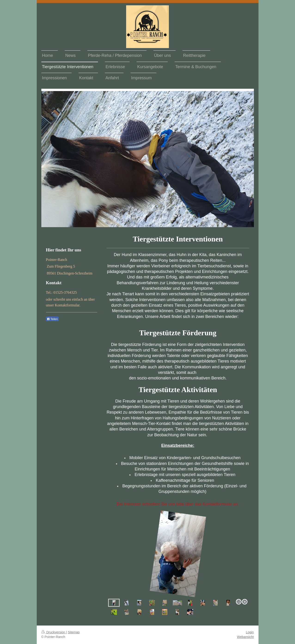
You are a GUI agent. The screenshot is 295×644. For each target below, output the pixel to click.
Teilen (52, 319)
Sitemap (74, 632)
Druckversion (54, 632)
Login (250, 632)
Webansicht (245, 637)
